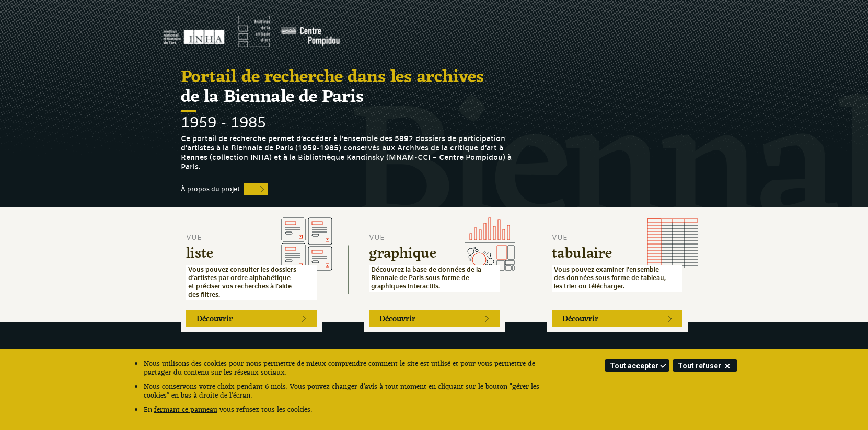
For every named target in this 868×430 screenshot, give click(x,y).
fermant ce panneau (186, 410)
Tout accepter (634, 366)
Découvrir (215, 319)
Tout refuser (699, 366)
